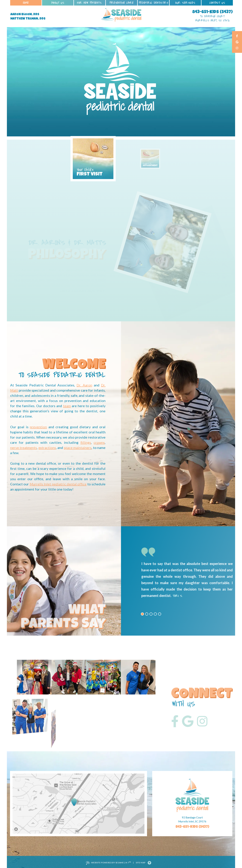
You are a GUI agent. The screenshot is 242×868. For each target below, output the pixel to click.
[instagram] (237, 48)
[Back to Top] (149, 863)
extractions (47, 448)
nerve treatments (24, 448)
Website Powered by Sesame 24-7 (109, 863)
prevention (38, 427)
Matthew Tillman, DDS (28, 19)
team (67, 406)
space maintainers (78, 448)
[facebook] (237, 36)
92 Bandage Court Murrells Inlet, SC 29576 (212, 18)
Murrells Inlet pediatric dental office (58, 484)
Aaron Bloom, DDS (25, 15)
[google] (237, 42)
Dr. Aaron (84, 385)
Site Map (141, 863)
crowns (99, 442)
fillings (86, 442)
